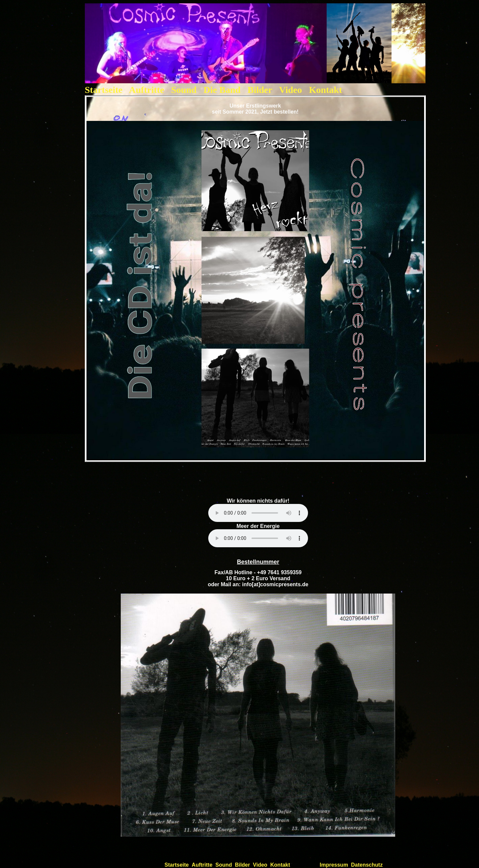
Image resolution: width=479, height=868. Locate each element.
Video (291, 90)
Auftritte (147, 90)
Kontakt (326, 90)
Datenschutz (367, 865)
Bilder (260, 90)
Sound (185, 90)
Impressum (334, 865)
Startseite (104, 90)
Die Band (223, 90)
